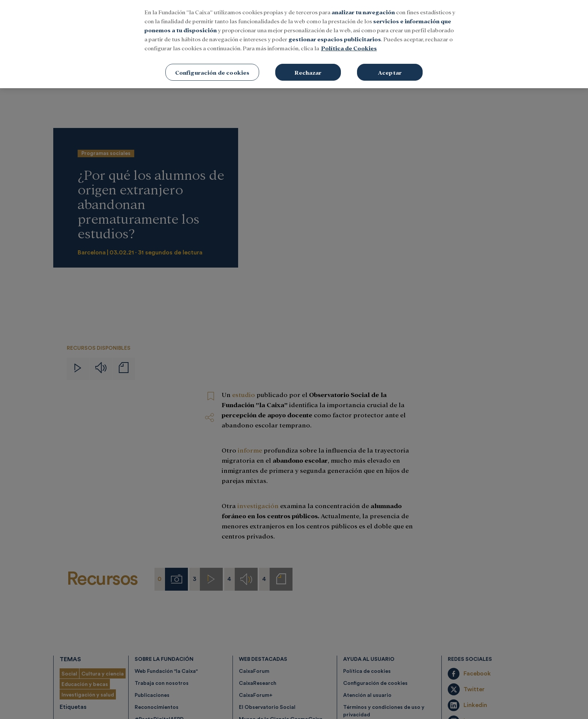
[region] (294, 44)
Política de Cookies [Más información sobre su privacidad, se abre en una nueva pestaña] (349, 48)
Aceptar (390, 72)
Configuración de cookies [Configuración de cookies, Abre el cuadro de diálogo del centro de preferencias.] (212, 72)
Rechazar (308, 72)
